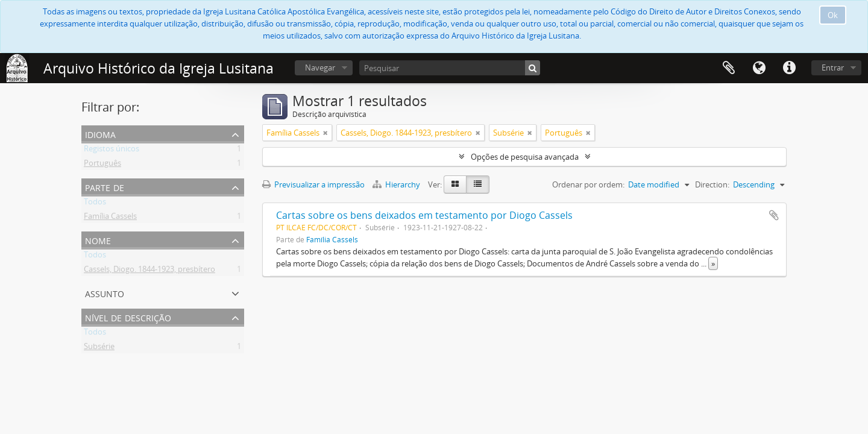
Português (102, 165)
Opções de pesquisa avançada (525, 157)
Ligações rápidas (789, 68)
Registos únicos (112, 151)
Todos (95, 204)
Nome (98, 240)
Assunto (105, 293)
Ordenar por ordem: (588, 184)
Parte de (105, 187)
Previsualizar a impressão (313, 184)
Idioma (759, 68)
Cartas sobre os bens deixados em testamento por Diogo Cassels (424, 215)
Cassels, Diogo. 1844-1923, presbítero (149, 271)
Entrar (833, 68)
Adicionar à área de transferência (774, 215)
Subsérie (99, 348)
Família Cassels (110, 218)
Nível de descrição (128, 317)
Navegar (320, 68)
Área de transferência (729, 68)
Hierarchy (397, 184)
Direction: (712, 184)
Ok (833, 15)
